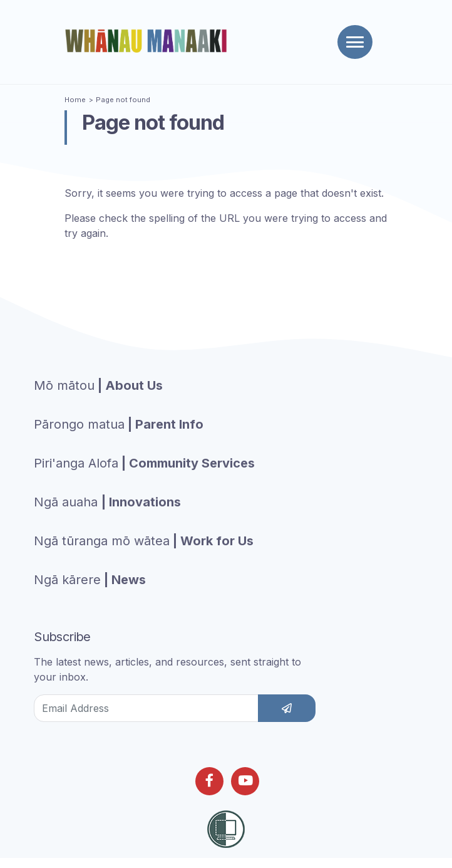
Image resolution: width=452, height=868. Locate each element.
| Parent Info (119, 424)
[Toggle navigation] (355, 42)
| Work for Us (144, 541)
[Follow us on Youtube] (245, 781)
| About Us (98, 385)
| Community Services (144, 463)
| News (90, 580)
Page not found (123, 100)
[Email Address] (146, 708)
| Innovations (107, 502)
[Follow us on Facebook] (209, 781)
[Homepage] (148, 41)
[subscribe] (287, 708)
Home (75, 100)
